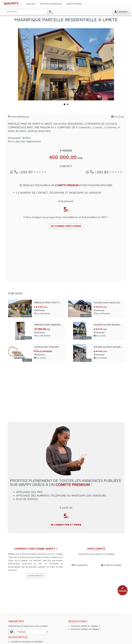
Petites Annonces (51, 4)
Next (110, 64)
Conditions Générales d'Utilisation (27, 642)
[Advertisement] (66, 257)
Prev (22, 64)
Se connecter (79, 565)
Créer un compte (111, 565)
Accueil (31, 4)
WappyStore (74, 4)
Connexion (121, 12)
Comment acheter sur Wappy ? (86, 629)
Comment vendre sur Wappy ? (85, 626)
